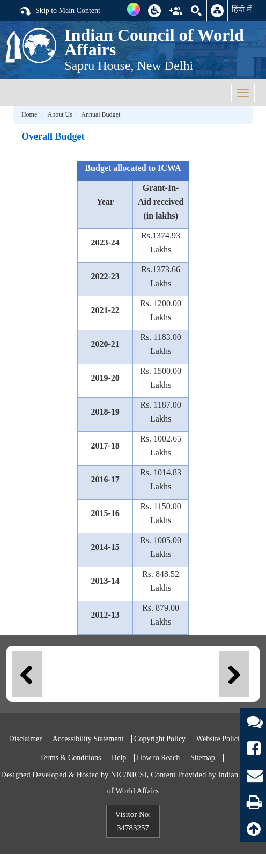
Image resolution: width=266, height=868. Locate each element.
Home (29, 114)
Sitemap (203, 758)
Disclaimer (25, 739)
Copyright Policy (160, 739)
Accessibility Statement (88, 739)
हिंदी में (242, 9)
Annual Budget (101, 114)
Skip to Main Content (60, 11)
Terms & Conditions (70, 758)
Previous (27, 674)
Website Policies (221, 739)
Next (234, 674)
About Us (60, 114)
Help (119, 758)
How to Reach (158, 758)
